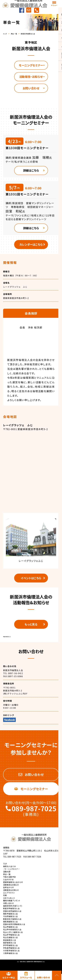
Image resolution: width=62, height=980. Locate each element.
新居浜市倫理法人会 (7, 641)
